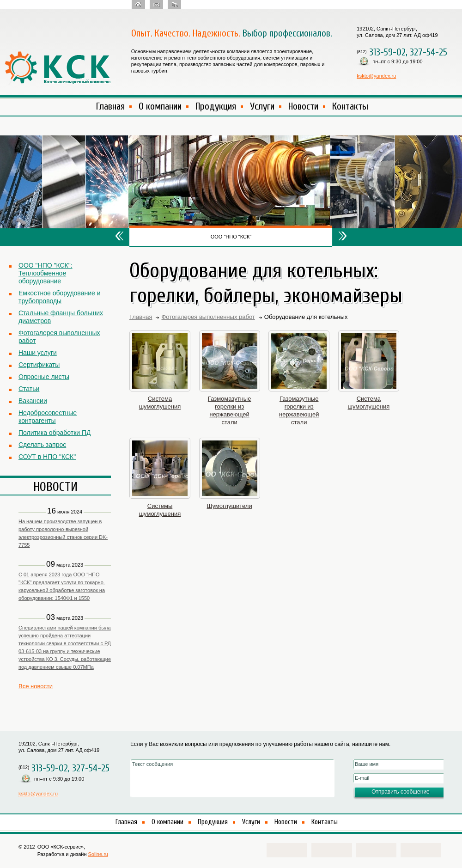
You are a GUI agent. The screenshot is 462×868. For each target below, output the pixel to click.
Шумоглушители (230, 506)
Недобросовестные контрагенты (48, 417)
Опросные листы (44, 377)
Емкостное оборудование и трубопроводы (59, 297)
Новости (303, 106)
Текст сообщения (232, 778)
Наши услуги (38, 353)
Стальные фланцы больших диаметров (61, 317)
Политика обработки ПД (55, 433)
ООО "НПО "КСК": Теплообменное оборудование (46, 273)
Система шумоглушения (160, 403)
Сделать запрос (42, 445)
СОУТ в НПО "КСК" (47, 457)
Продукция (216, 106)
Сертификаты (39, 365)
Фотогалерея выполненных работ (59, 337)
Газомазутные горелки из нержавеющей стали (299, 410)
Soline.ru (98, 854)
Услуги (262, 106)
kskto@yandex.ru (376, 76)
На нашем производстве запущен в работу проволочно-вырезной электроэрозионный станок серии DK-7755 (63, 533)
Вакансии (33, 401)
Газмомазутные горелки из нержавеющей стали (230, 410)
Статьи (29, 389)
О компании (160, 106)
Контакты (350, 106)
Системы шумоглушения (160, 510)
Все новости (36, 686)
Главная (110, 106)
